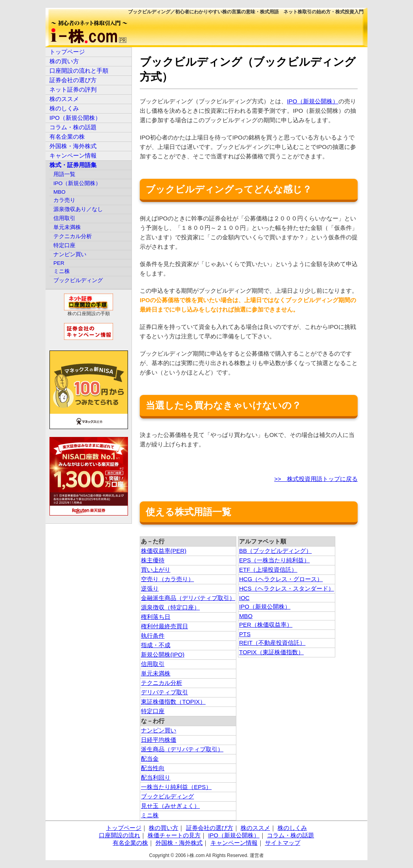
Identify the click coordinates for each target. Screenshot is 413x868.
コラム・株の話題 (73, 127)
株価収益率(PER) (164, 551)
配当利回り (156, 777)
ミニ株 (150, 815)
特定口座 (153, 711)
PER (59, 263)
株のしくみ (64, 108)
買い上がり (156, 570)
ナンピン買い (159, 730)
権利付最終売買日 (164, 626)
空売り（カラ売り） (167, 579)
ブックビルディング (167, 796)
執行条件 (153, 636)
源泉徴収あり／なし (78, 209)
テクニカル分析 (162, 683)
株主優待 (153, 560)
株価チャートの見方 (174, 835)
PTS (245, 634)
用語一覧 (64, 174)
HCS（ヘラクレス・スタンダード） (287, 588)
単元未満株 (156, 673)
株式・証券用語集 (73, 165)
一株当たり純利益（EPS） (176, 787)
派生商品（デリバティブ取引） (182, 749)
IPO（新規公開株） (313, 101)
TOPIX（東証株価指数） (271, 652)
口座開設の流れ (120, 835)
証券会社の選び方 (73, 80)
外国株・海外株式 (73, 146)
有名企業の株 (67, 137)
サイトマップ (283, 843)
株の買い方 (64, 61)
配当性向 (153, 768)
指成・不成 (156, 645)
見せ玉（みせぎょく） (170, 806)
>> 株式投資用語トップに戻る (316, 479)
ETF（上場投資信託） (268, 570)
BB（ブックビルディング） (275, 551)
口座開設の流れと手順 (79, 71)
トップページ (67, 52)
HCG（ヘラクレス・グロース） (281, 579)
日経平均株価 (159, 740)
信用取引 (153, 664)
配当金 (150, 759)
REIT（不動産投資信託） (272, 643)
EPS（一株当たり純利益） (274, 560)
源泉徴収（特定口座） (170, 607)
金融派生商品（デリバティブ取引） (188, 598)
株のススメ (64, 99)
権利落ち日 (156, 617)
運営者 (257, 855)
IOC (244, 598)
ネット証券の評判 (73, 89)
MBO (246, 616)
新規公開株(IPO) (163, 654)
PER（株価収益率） (266, 625)
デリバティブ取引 (164, 692)
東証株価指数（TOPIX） (173, 702)
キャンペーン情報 (73, 155)
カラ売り (64, 200)
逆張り (150, 588)
